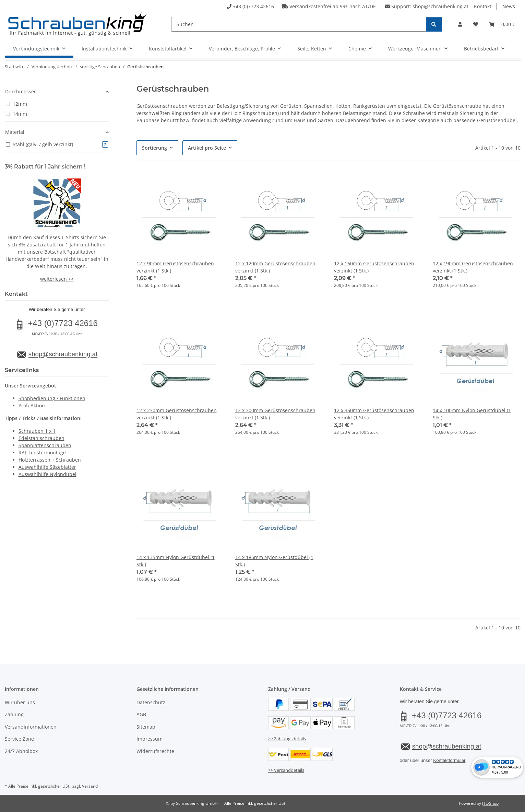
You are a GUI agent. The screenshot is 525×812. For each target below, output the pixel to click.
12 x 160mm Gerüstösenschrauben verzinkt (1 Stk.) (374, 267)
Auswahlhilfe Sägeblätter (47, 467)
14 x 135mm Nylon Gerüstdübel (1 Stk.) (176, 561)
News (509, 6)
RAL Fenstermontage (42, 453)
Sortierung (154, 148)
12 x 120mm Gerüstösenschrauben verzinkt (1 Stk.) (275, 267)
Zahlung (14, 714)
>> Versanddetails (286, 770)
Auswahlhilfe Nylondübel (47, 474)
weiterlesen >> (57, 279)
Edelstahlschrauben (41, 438)
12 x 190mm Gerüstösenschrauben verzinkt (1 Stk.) (473, 267)
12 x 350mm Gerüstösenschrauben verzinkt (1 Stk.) (374, 414)
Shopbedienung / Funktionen (52, 398)
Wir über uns (20, 702)
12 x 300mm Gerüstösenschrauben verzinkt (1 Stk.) (275, 414)
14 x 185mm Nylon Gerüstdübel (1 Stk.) (274, 561)
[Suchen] (299, 24)
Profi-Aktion (32, 405)
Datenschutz (151, 702)
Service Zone (19, 739)
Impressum (150, 739)
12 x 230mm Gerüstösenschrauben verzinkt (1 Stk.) (177, 414)
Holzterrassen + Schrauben (50, 460)
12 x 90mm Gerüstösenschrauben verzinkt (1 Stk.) (175, 267)
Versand (90, 786)
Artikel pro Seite (207, 148)
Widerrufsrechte (155, 751)
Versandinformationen (31, 727)
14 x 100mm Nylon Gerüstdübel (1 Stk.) (472, 414)
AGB (141, 714)
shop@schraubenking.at (440, 6)
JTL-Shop (490, 803)
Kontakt (483, 6)
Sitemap (146, 727)
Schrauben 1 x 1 (37, 431)
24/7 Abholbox (21, 751)
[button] (460, 24)
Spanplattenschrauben (45, 445)
